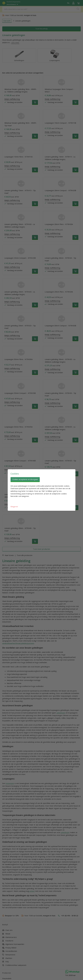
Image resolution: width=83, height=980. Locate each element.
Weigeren (14, 507)
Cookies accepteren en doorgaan (25, 479)
